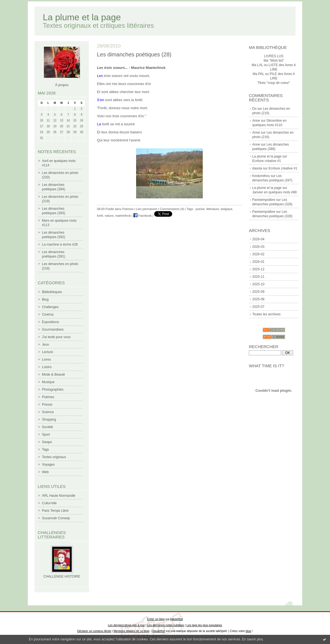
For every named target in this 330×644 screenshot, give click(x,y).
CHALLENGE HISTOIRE (62, 576)
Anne (256, 121)
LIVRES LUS (274, 56)
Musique (48, 382)
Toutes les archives (266, 314)
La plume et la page (82, 17)
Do (254, 109)
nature (109, 216)
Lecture (47, 352)
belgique (227, 209)
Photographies (53, 390)
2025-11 (258, 277)
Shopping (49, 420)
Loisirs (47, 367)
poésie (200, 209)
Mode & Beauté (53, 375)
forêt (100, 216)
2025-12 (258, 269)
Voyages (48, 465)
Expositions (50, 322)
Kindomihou (261, 176)
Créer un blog (156, 619)
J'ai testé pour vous (56, 337)
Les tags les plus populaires (204, 625)
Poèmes (48, 397)
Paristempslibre (264, 200)
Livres (46, 360)
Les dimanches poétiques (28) (134, 54)
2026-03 (258, 247)
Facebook (142, 216)
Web (45, 472)
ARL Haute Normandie (59, 496)
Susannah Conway (56, 518)
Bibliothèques (52, 292)
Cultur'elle (49, 503)
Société (47, 427)
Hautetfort (177, 619)
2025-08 (258, 299)
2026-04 (258, 239)
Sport (46, 435)
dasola (257, 168)
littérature (213, 209)
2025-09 (258, 292)
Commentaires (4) (172, 209)
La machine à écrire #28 (60, 244)
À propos (62, 85)
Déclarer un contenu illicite (94, 631)
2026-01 (258, 262)
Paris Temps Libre (55, 511)
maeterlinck (123, 216)
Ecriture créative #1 (267, 161)
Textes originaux (54, 457)
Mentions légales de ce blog (132, 631)
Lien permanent (146, 209)
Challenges (50, 307)
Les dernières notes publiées (166, 625)
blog (248, 631)
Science (48, 412)
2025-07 (258, 307)
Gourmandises (53, 330)
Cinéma (48, 314)
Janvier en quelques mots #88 (274, 192)
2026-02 (258, 254)
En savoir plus (252, 639)
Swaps (47, 442)
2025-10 (258, 284)
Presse (47, 405)
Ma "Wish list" (274, 61)
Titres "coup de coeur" (274, 83)
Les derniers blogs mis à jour (127, 625)
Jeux (45, 345)
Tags (45, 450)
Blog (45, 299)
